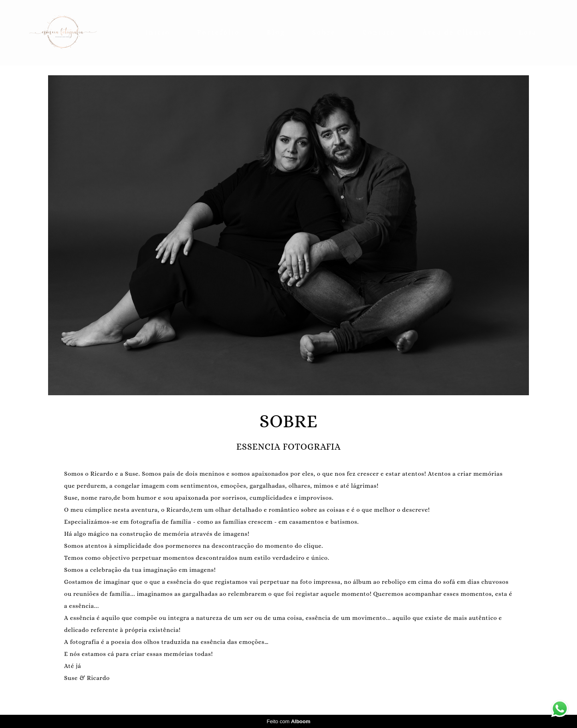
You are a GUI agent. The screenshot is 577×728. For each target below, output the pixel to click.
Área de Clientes (457, 32)
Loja (528, 32)
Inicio (158, 32)
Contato (379, 32)
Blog (276, 32)
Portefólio (219, 32)
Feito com (288, 721)
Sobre (324, 32)
